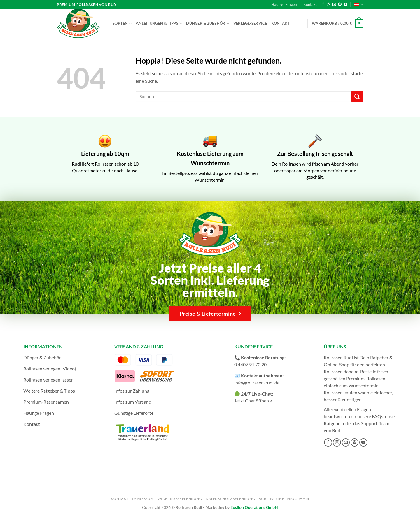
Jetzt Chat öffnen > (253, 401)
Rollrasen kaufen (341, 392)
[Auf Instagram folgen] (329, 5)
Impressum (143, 499)
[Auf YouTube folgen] (346, 5)
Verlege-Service (250, 23)
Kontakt (310, 4)
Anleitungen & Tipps (159, 23)
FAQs (378, 416)
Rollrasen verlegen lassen (49, 380)
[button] (337, 24)
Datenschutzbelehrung (230, 499)
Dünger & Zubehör (208, 23)
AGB (263, 499)
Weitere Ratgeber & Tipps (49, 391)
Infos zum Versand (133, 402)
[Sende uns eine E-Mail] (334, 5)
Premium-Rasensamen (46, 402)
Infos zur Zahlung (132, 391)
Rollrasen (333, 371)
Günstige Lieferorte (134, 413)
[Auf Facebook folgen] (323, 5)
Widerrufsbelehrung (180, 499)
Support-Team (375, 423)
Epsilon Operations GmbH (254, 507)
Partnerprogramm (290, 499)
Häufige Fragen (284, 4)
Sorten (122, 23)
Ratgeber (333, 423)
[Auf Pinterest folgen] (340, 5)
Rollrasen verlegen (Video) (50, 369)
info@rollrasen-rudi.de (257, 383)
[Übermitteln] (357, 96)
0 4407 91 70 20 (250, 364)
